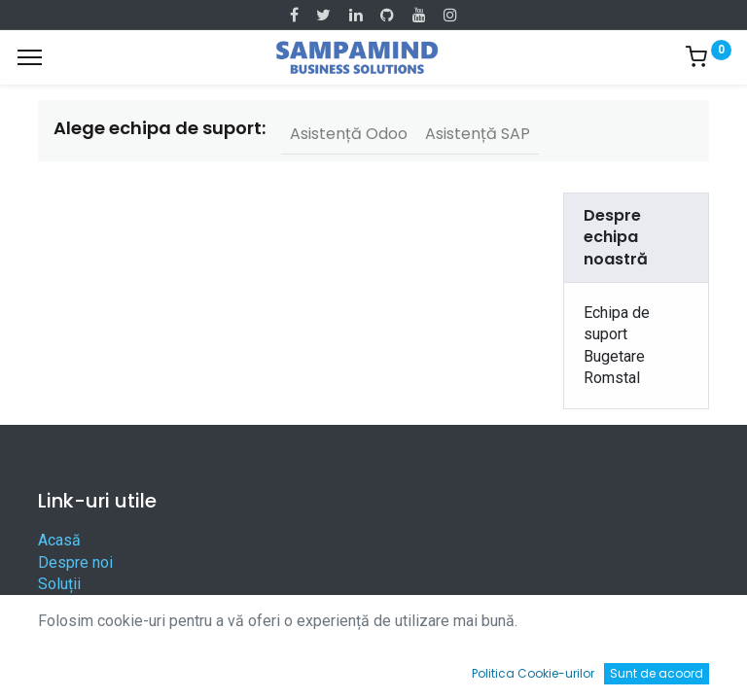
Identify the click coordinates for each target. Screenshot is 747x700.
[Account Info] (683, 666)
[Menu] (30, 57)
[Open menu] (373, 671)
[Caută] (218, 666)
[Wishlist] (529, 666)
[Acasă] (64, 666)
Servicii (63, 606)
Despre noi (75, 562)
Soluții (59, 584)
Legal (57, 628)
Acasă (59, 540)
